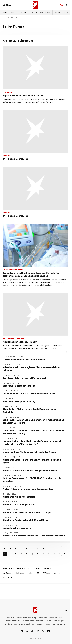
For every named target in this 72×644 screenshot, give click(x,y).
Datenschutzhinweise (12, 621)
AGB (60, 618)
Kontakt (39, 624)
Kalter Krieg (35, 568)
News (5, 13)
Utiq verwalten (28, 621)
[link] (67, 5)
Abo (62, 5)
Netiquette (40, 621)
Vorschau (48, 568)
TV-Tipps (46, 573)
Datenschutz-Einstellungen (24, 624)
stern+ (58, 13)
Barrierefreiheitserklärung (26, 618)
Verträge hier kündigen (55, 621)
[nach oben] (66, 610)
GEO (64, 13)
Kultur (5, 18)
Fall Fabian (24, 13)
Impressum (10, 618)
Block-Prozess (45, 13)
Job (26, 568)
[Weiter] (67, 13)
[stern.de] (35, 5)
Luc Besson (7, 573)
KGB (37, 573)
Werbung (8, 624)
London (56, 573)
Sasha (30, 573)
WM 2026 (34, 13)
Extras (12, 13)
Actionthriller (8, 578)
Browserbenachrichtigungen (55, 624)
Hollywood (20, 573)
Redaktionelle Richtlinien (48, 618)
